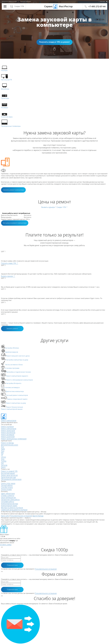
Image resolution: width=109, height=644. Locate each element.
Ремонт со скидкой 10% (9, 471)
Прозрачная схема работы (10, 500)
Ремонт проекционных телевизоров (14, 439)
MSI (2, 453)
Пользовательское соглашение (21, 516)
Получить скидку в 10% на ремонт (54, 42)
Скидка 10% (19, 6)
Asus (3, 451)
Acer (3, 447)
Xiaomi (3, 467)
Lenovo (4, 457)
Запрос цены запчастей (9, 475)
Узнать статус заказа (8, 483)
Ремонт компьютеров (9, 429)
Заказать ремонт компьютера (13, 190)
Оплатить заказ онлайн (9, 1)
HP (2, 455)
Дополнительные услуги (10, 445)
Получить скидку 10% (10, 263)
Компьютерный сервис (9, 506)
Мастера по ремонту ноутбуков (12, 508)
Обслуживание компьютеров (11, 479)
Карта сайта (5, 516)
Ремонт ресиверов (8, 435)
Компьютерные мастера (10, 504)
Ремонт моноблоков (8, 433)
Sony (3, 459)
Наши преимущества (8, 497)
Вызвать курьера (49, 207)
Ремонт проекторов (8, 431)
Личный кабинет (26, 1)
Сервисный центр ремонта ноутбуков (14, 510)
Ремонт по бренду (7, 443)
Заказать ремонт (12, 329)
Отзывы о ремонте (8, 495)
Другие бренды (38, 516)
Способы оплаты (7, 487)
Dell (2, 463)
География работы (8, 502)
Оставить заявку (6, 545)
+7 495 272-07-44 (97, 6)
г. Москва (102, 1)
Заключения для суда (8, 477)
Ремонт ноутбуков (7, 427)
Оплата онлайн (6, 489)
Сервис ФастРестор (54, 6)
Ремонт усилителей (8, 437)
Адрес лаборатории (8, 493)
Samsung (4, 465)
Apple (3, 449)
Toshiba (4, 461)
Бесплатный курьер (8, 473)
